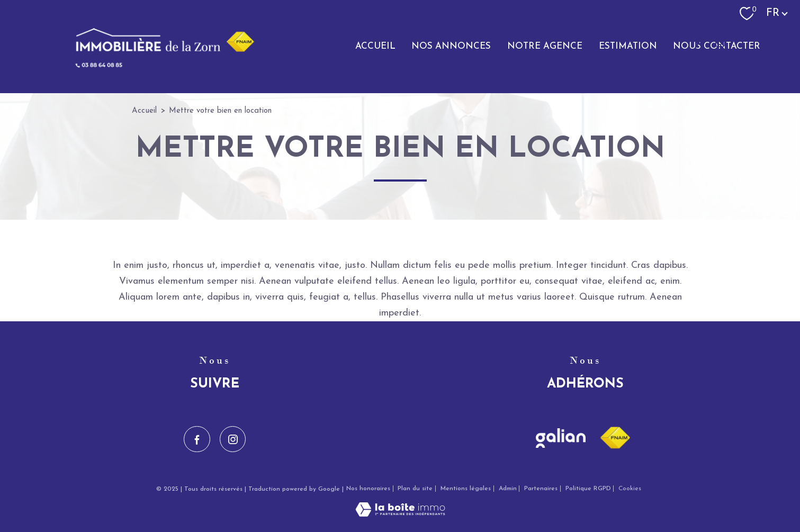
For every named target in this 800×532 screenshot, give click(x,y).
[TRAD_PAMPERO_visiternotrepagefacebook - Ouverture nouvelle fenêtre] (697, 42)
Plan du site (415, 489)
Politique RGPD (588, 489)
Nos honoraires (368, 489)
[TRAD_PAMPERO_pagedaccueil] (158, 66)
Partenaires (541, 489)
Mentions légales (466, 489)
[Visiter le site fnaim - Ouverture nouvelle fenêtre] (615, 438)
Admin (508, 489)
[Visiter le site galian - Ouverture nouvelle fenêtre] (561, 438)
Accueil (144, 111)
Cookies (630, 489)
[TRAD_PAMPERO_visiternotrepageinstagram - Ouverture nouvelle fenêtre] (721, 42)
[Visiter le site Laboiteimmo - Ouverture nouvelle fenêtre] (400, 514)
